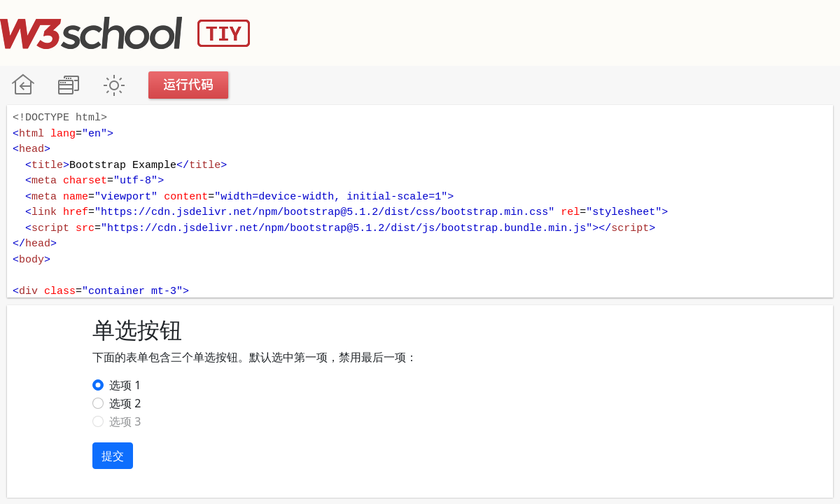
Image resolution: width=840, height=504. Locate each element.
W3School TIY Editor (125, 33)
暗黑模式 (114, 85)
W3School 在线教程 (23, 85)
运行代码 (189, 85)
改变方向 (68, 85)
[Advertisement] (585, 31)
